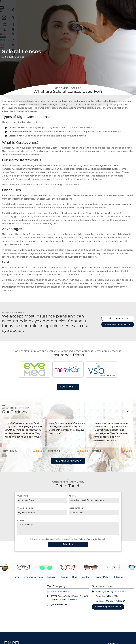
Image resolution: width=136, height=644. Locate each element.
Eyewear (52, 577)
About (64, 577)
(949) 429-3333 (123, 8)
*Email (72, 496)
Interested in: (76, 508)
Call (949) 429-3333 (118, 318)
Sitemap (119, 577)
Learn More (67, 387)
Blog (75, 577)
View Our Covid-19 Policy (116, 3)
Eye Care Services (33, 577)
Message (21, 520)
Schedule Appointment (116, 324)
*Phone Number (25, 508)
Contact (86, 577)
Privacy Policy (78, 539)
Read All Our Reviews (67, 461)
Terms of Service (94, 539)
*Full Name (23, 496)
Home (16, 577)
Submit (68, 544)
